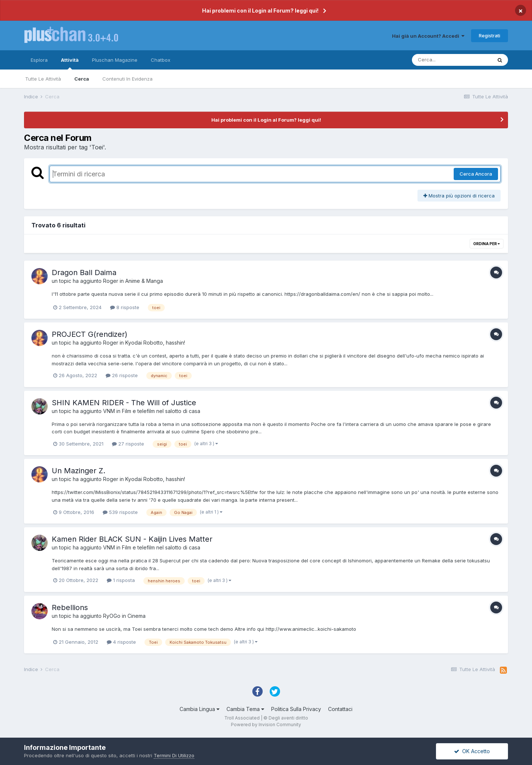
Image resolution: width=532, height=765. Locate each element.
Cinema (137, 616)
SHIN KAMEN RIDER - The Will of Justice (124, 403)
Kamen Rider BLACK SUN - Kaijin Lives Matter (132, 539)
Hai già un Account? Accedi (428, 36)
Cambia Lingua (199, 709)
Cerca (82, 79)
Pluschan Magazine (115, 60)
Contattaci (340, 709)
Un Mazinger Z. (79, 471)
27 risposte (128, 444)
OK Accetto (472, 751)
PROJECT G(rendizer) (90, 334)
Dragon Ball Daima (84, 273)
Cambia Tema (245, 709)
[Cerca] (452, 60)
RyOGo (112, 616)
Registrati (490, 35)
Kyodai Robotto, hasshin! (155, 343)
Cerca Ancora (476, 174)
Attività (70, 63)
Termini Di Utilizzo (174, 755)
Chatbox (161, 60)
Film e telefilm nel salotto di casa (161, 411)
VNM (109, 411)
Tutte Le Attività (43, 79)
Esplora (39, 60)
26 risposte (122, 375)
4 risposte (121, 642)
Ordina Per (487, 244)
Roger (111, 281)
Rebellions (70, 607)
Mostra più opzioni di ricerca (459, 196)
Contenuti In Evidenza (127, 79)
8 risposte (125, 307)
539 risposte (120, 512)
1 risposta (121, 580)
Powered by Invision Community (266, 725)
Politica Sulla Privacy (296, 709)
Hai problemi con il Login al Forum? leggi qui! (260, 11)
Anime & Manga (144, 281)
